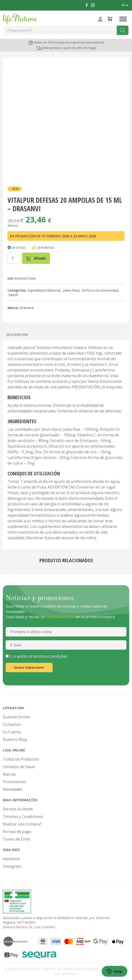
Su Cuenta (12, 732)
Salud (13, 295)
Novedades (13, 789)
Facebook (11, 859)
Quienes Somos (17, 717)
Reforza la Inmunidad (100, 290)
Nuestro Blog (15, 739)
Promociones (14, 782)
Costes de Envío (17, 839)
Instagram (12, 866)
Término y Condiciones (23, 816)
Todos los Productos (21, 759)
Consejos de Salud (19, 767)
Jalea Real (71, 290)
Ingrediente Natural (44, 290)
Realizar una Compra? (22, 824)
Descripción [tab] (17, 335)
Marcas (9, 774)
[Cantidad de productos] (14, 258)
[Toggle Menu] (123, 19)
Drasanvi (27, 308)
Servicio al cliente (18, 809)
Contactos (12, 724)
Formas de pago (17, 832)
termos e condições (50, 656)
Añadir (36, 258)
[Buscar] (123, 30)
